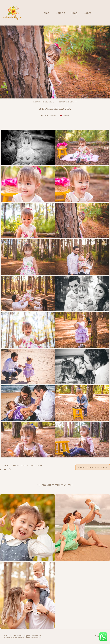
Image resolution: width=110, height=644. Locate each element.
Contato (39, 637)
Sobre (88, 13)
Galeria (60, 13)
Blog (74, 13)
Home (45, 13)
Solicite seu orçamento (93, 467)
